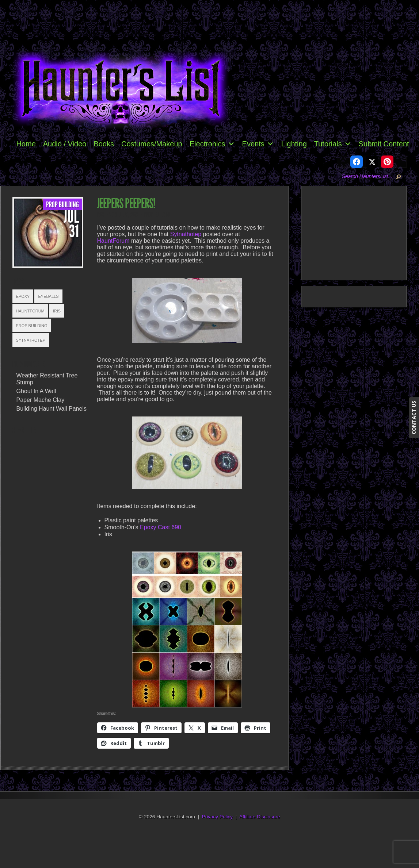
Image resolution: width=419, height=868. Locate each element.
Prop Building (62, 205)
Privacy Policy (218, 817)
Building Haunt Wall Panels (52, 409)
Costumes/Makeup (152, 144)
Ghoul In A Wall (36, 391)
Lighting (294, 144)
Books (104, 144)
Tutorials (333, 144)
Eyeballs (48, 296)
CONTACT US (414, 418)
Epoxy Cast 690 (161, 527)
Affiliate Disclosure (260, 817)
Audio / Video (65, 144)
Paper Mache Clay (41, 400)
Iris (57, 311)
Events (258, 144)
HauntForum (30, 311)
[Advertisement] (357, 237)
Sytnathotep (31, 340)
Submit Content (384, 144)
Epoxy (23, 296)
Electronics (212, 144)
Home (26, 144)
